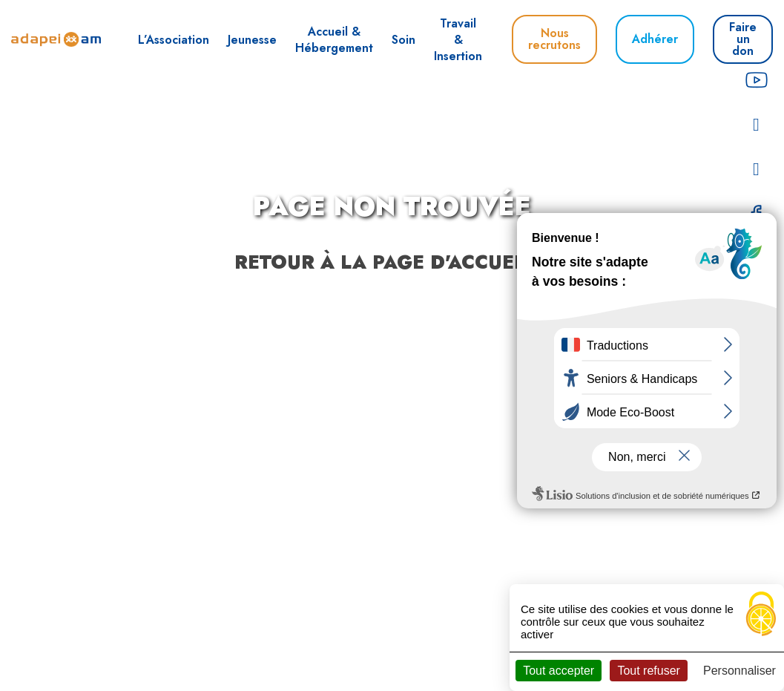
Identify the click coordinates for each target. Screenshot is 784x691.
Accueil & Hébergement (334, 40)
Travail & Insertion (458, 40)
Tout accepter (559, 671)
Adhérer (655, 39)
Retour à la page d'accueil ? (392, 262)
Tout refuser (648, 671)
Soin (403, 40)
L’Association (174, 40)
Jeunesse (252, 40)
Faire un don (743, 39)
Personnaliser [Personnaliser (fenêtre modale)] (739, 671)
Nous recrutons (554, 39)
